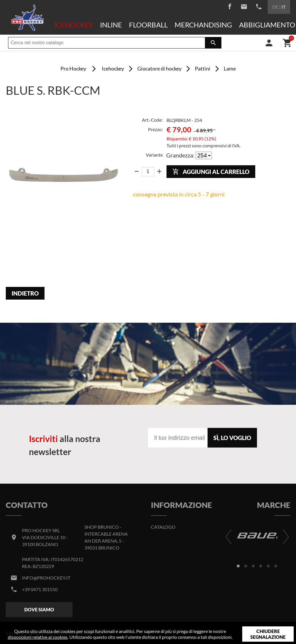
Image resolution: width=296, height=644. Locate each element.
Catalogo (163, 527)
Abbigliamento (267, 25)
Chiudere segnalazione (268, 634)
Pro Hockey (73, 68)
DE (275, 7)
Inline (111, 25)
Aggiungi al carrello (211, 172)
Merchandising (203, 25)
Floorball (148, 25)
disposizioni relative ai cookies (38, 637)
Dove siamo (39, 609)
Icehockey (74, 25)
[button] (238, 566)
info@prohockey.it (46, 578)
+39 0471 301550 (40, 589)
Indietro (25, 293)
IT (284, 7)
